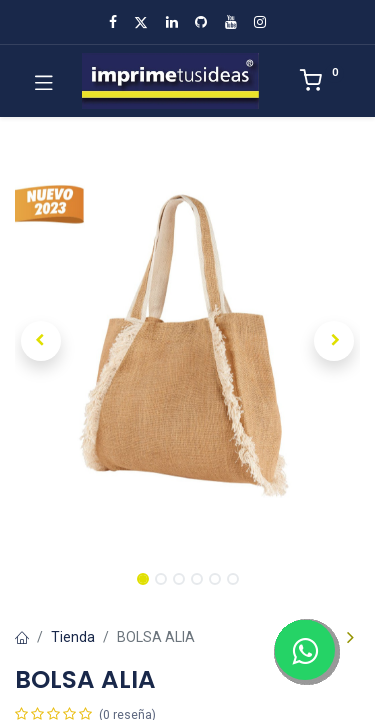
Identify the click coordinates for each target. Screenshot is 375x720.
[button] (41, 341)
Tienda (73, 637)
